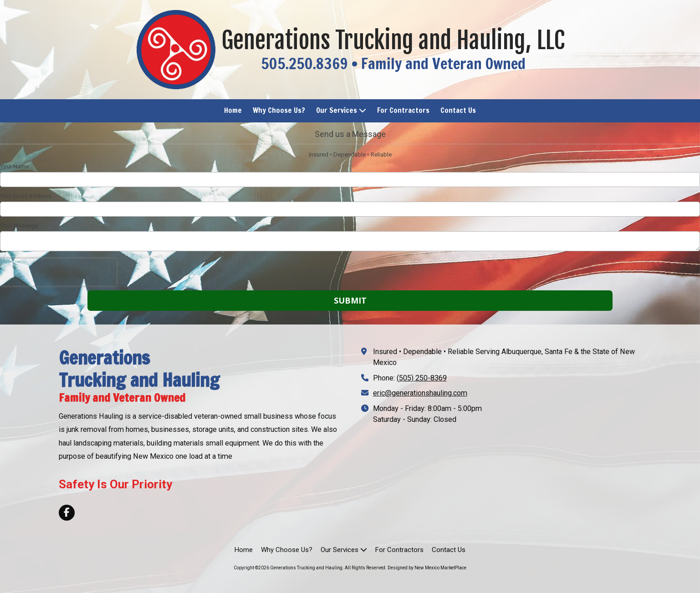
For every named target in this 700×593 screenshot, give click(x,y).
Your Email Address (26, 196)
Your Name (14, 166)
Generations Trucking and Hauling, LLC (393, 40)
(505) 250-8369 (422, 378)
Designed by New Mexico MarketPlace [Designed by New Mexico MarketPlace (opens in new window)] (427, 568)
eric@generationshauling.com (420, 393)
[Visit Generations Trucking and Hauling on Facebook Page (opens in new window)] (67, 513)
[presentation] (58, 272)
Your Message (19, 226)
